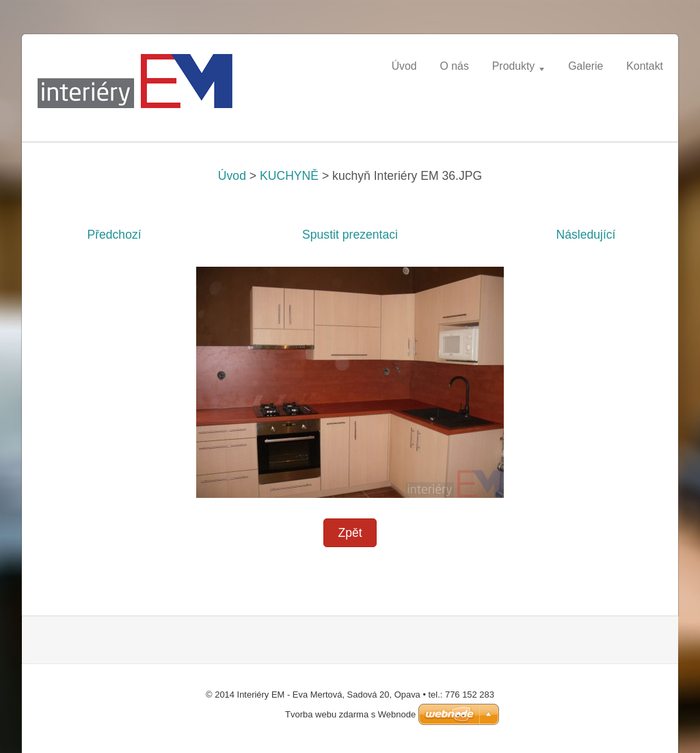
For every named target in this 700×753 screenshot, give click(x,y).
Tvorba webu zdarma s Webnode (350, 714)
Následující (585, 235)
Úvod (232, 176)
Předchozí (114, 235)
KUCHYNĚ (289, 176)
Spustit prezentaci (350, 235)
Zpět (350, 533)
